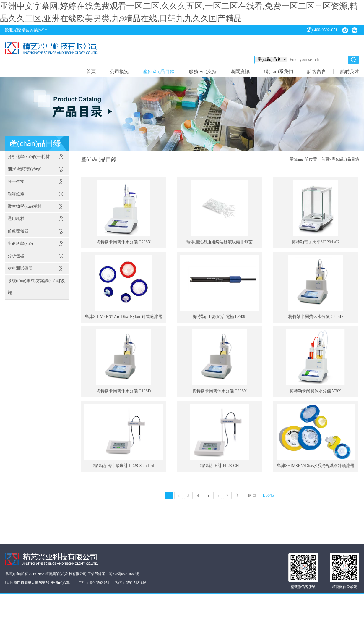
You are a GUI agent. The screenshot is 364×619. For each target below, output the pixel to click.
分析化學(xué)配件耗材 (29, 157)
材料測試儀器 (20, 268)
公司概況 (119, 71)
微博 (345, 30)
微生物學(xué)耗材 (25, 206)
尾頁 (252, 496)
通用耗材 (16, 219)
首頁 (91, 71)
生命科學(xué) (20, 244)
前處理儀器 (18, 231)
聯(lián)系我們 (278, 71)
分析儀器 (16, 256)
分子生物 (16, 181)
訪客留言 (317, 71)
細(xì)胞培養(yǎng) (25, 169)
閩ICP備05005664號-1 (125, 574)
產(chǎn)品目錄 (159, 71)
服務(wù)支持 (203, 71)
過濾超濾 (16, 194)
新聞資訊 (240, 71)
